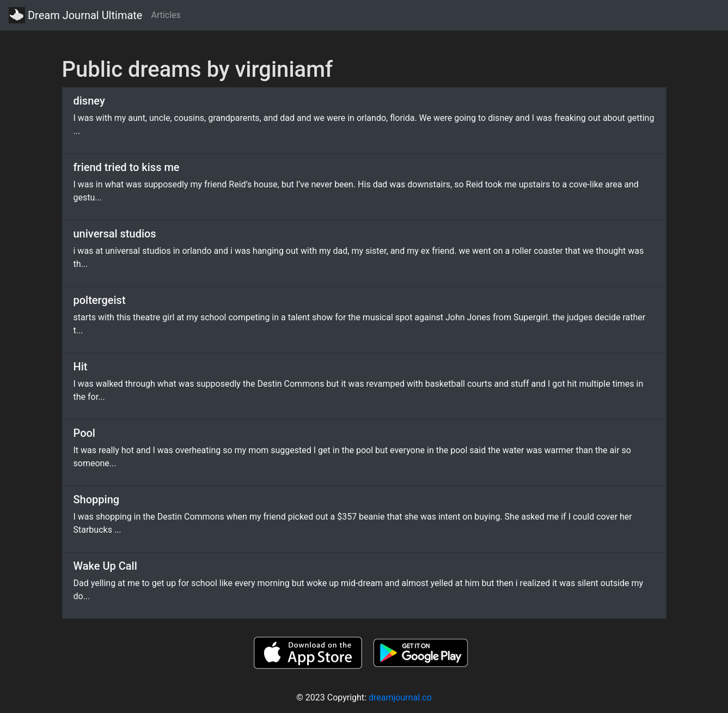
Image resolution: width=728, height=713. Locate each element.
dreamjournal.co (400, 697)
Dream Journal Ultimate (75, 15)
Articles (166, 15)
